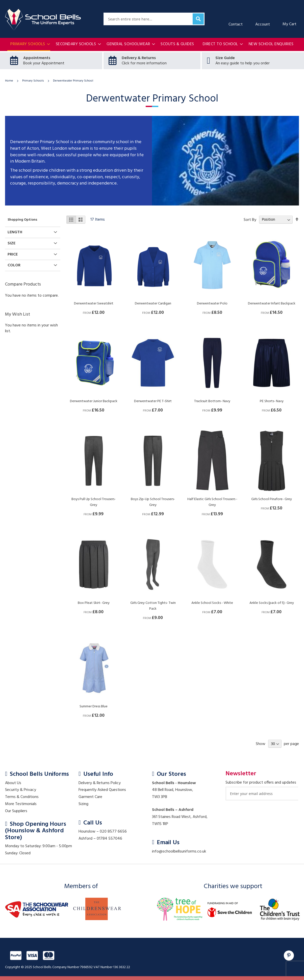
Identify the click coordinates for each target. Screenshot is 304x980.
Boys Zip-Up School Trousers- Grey (153, 502)
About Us (13, 783)
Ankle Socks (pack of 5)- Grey (272, 603)
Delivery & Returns (139, 58)
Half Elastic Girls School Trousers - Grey (212, 502)
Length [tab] (15, 232)
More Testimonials (21, 804)
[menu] (152, 45)
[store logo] (43, 20)
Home (9, 81)
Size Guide (225, 58)
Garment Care (90, 797)
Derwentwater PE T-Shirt (153, 401)
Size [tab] (11, 243)
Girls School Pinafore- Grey (272, 499)
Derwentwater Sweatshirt (94, 304)
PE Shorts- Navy (272, 401)
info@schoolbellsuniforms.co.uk (179, 852)
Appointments (37, 58)
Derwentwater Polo (212, 304)
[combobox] (154, 19)
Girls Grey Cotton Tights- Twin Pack (153, 606)
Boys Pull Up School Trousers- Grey (94, 502)
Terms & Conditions (22, 797)
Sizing (83, 804)
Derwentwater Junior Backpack (94, 401)
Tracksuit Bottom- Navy (212, 401)
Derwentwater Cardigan (153, 304)
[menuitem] (29, 45)
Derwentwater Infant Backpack (272, 304)
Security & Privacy (21, 790)
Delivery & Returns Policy (100, 783)
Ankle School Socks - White (212, 603)
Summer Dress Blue (94, 706)
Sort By (250, 220)
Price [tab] (13, 254)
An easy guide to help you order (243, 63)
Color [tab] (14, 265)
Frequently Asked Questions (102, 790)
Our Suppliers (16, 811)
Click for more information (144, 63)
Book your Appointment (44, 63)
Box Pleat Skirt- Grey (94, 603)
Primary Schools (33, 81)
